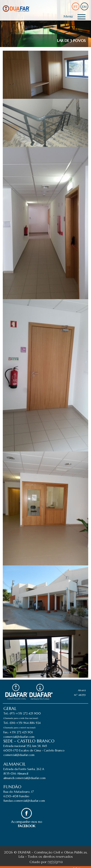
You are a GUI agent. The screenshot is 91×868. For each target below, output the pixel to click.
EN (84, 7)
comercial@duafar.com (19, 737)
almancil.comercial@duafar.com (24, 778)
